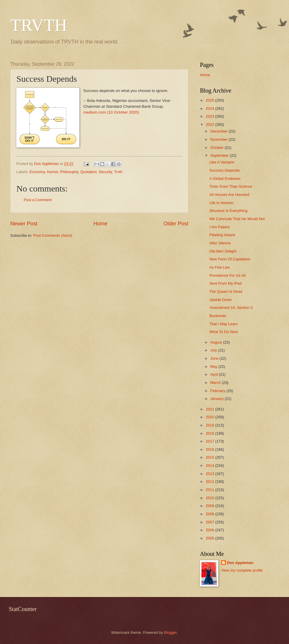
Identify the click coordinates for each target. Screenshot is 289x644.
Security (105, 172)
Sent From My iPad (225, 283)
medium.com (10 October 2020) (111, 112)
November (219, 139)
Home (100, 224)
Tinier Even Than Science (231, 186)
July (214, 350)
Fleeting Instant (222, 235)
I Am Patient (219, 227)
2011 (210, 490)
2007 (210, 522)
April (214, 374)
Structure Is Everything (228, 211)
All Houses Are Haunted (229, 195)
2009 (210, 506)
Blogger (170, 632)
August (217, 342)
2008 (210, 514)
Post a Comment (38, 200)
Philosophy (69, 172)
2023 (210, 116)
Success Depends (224, 170)
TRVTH (39, 25)
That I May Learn (223, 324)
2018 (210, 433)
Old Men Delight (223, 251)
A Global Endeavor (225, 179)
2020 (210, 417)
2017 (210, 441)
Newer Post (24, 224)
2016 (210, 449)
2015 (210, 457)
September (220, 155)
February (218, 391)
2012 (210, 482)
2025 (210, 100)
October (217, 148)
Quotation (88, 172)
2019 (210, 425)
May (214, 367)
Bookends (218, 316)
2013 (210, 474)
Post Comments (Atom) (53, 235)
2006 (210, 530)
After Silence (220, 243)
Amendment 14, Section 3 (231, 308)
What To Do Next (223, 332)
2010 (210, 498)
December (219, 131)
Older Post (176, 224)
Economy (37, 172)
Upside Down (221, 300)
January (217, 399)
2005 (210, 538)
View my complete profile (242, 570)
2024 (210, 108)
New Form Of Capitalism (230, 259)
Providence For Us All (227, 275)
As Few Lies (220, 267)
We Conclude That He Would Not (237, 219)
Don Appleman (240, 563)
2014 (210, 465)
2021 (210, 409)
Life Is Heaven (221, 203)
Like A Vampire (222, 162)
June (215, 358)
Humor (53, 172)
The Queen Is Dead (226, 291)
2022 (210, 125)
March (216, 383)
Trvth (118, 172)
